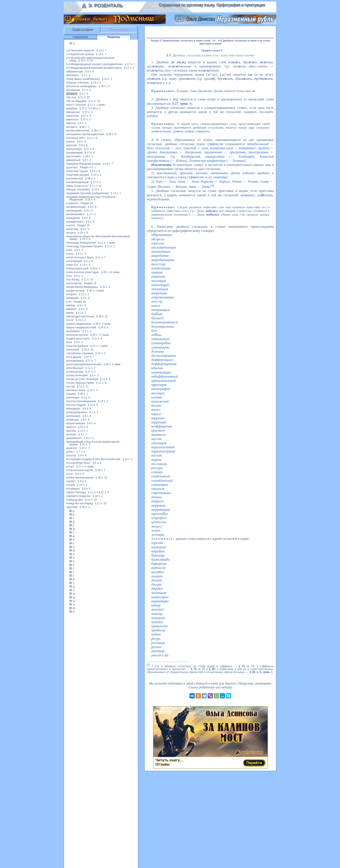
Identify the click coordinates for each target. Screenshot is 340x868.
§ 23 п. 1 (107, 79)
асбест (70, 452)
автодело (72, 127)
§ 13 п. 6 (96, 83)
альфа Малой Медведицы (82, 287)
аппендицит (73, 409)
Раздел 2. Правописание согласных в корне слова (181, 41)
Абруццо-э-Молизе (77, 83)
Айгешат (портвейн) (78, 190)
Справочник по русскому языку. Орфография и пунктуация (212, 5)
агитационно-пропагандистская (85, 134)
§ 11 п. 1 (110, 246)
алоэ (69, 276)
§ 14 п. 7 (102, 51)
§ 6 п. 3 (82, 123)
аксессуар (72, 229)
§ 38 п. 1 (96, 108)
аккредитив (73, 218)
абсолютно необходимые (81, 86)
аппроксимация (75, 423)
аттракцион (73, 489)
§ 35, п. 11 (246, 666)
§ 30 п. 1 (83, 394)
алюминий (72, 298)
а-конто (71, 225)
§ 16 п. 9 (85, 239)
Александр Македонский (81, 243)
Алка (69, 250)
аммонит (71, 309)
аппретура (72, 420)
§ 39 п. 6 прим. (112, 364)
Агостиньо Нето (76, 138)
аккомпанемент (75, 214)
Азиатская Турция (77, 171)
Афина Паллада (76, 492)
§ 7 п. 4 (81, 452)
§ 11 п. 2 (84, 294)
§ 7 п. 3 (87, 90)
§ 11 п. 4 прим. (85, 467)
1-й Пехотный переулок (80, 51)
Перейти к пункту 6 (212, 51)
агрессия (72, 145)
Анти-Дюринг (74, 357)
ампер (70, 313)
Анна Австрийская (77, 346)
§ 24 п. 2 (81, 320)
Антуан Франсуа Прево (80, 383)
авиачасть (72, 120)
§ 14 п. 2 (128, 459)
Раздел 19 (87, 203)
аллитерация (74, 261)
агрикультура (74, 149)
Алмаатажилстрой (77, 269)
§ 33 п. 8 (83, 233)
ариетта (71, 427)
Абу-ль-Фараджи (76, 101)
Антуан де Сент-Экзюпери (82, 379)
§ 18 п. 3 (103, 401)
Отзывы (163, 764)
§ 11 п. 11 (83, 387)
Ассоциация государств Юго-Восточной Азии (93, 459)
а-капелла (72, 203)
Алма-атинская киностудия (82, 272)
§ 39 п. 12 (102, 316)
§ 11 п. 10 (84, 97)
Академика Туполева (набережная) (87, 193)
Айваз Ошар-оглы (77, 186)
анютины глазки (76, 390)
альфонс (71, 294)
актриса (71, 233)
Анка (69, 342)
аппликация (73, 416)
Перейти (254, 763)
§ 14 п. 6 (95, 171)
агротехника (73, 156)
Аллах (70, 254)
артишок (71, 434)
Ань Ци (70, 387)
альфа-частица (75, 291)
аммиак (71, 305)
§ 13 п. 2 (96, 175)
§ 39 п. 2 (90, 179)
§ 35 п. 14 (88, 350)
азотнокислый (74, 179)
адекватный (73, 160)
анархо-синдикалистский (81, 328)
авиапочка (72, 116)
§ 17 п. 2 (130, 64)
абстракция (73, 90)
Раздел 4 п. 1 (88, 167)
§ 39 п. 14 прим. (110, 272)
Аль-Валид (73, 280)
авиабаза (72, 108)
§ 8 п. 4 (78, 250)
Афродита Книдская (78, 496)
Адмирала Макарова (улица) (83, 164)
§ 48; (212, 669)
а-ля (69, 302)
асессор (71, 455)
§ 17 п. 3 (91, 372)
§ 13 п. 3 (85, 265)
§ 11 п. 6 (92, 138)
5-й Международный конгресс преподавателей (94, 64)
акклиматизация (76, 207)
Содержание (80, 37)
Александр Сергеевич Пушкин (84, 246)
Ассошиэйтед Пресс (78, 463)
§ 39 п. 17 (104, 86)
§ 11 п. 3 (81, 313)
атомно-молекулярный (80, 478)
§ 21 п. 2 (89, 438)
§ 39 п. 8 (111, 134)
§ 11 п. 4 (81, 254)
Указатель (114, 37)
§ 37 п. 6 (89, 149)
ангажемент (73, 331)
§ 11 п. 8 (97, 339)
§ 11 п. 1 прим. (97, 105)
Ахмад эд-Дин (75, 500)
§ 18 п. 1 (100, 470)
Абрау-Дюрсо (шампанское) (83, 79)
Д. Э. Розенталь (102, 5)
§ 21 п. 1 (85, 444)
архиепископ (74, 438)
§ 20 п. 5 (100, 353)
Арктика (71, 431)
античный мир (75, 372)
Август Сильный (76, 105)
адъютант (72, 167)
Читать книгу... (169, 760)
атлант (70, 467)
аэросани (72, 507)
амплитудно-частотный (80, 316)
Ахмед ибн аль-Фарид (79, 503)
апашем (71, 394)
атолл (70, 474)
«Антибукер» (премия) (80, 353)
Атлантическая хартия (80, 470)
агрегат (70, 142)
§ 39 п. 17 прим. (100, 335)
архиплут (72, 448)
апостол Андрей (76, 405)
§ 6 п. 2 (87, 160)
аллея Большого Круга (80, 257)
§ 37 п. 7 (89, 357)
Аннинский (73, 350)
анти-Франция (75, 368)
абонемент (73, 75)
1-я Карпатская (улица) (80, 54)
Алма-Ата (72, 265)
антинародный (75, 361)
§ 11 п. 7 (91, 368)
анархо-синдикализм (79, 324)
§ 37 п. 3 (85, 108)
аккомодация (74, 211)
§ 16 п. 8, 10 (86, 61)
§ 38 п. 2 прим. (96, 291)
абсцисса (72, 94)
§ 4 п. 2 (83, 434)
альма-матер (74, 283)
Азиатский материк (78, 175)
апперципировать (77, 412)
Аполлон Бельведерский (81, 401)
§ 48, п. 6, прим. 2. (262, 672)
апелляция (73, 398)
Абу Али (71, 97)
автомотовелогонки (78, 131)
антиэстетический (77, 375)
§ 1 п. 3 (86, 75)
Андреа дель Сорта (78, 339)
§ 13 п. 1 (83, 431)
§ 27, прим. (180, 104)
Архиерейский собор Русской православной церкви (93, 443)
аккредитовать (75, 222)
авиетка (71, 123)
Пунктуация (119, 29)
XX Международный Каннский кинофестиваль (94, 68)
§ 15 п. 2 (105, 287)
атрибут (71, 481)
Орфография (82, 29)
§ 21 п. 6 (93, 405)
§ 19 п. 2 (82, 485)
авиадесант (73, 112)
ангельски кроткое (77, 335)
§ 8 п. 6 (90, 72)
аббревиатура (75, 72)
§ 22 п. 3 (92, 390)
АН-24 (70, 320)
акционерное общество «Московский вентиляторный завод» (98, 238)
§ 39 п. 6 (103, 328)
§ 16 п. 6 (90, 200)
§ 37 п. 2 (96, 182)
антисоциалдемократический (84, 364)
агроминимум (74, 153)
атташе (70, 485)
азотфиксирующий (77, 182)
